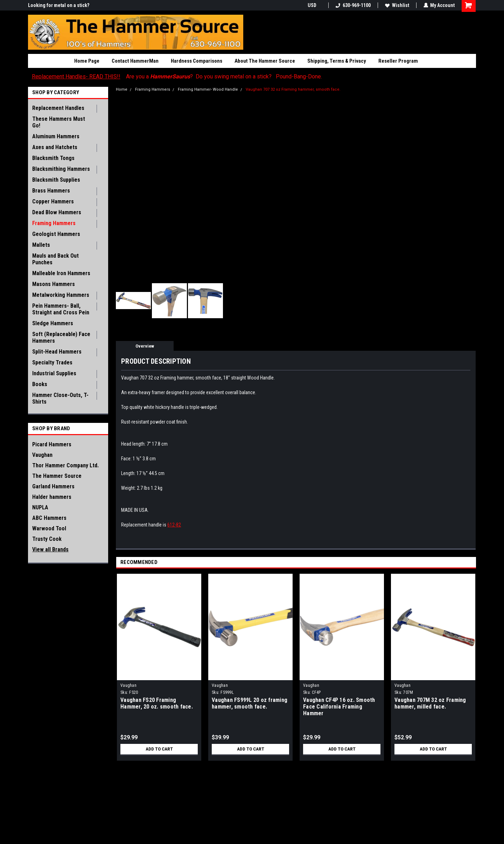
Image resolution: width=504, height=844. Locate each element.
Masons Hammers (54, 284)
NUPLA (40, 507)
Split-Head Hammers (57, 352)
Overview (145, 346)
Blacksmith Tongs (53, 158)
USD (314, 5)
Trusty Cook (47, 539)
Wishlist (397, 5)
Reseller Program (398, 61)
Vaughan (42, 455)
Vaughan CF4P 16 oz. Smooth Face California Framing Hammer (339, 707)
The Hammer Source (57, 476)
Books (40, 384)
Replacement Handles (58, 108)
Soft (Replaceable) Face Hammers (61, 337)
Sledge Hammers (53, 323)
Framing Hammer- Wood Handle (208, 89)
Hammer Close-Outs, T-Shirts (60, 398)
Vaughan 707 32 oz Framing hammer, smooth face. (293, 89)
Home (122, 89)
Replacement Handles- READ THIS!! (76, 76)
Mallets (41, 245)
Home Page (87, 61)
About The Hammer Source (265, 61)
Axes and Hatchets (55, 147)
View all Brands (50, 549)
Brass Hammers (51, 191)
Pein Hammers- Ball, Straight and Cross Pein (61, 309)
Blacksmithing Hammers (61, 169)
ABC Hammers (49, 518)
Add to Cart (159, 749)
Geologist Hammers (56, 234)
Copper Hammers (53, 201)
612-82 (174, 525)
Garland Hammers (53, 486)
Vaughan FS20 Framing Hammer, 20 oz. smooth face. (157, 703)
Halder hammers (52, 497)
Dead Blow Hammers (57, 212)
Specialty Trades (52, 362)
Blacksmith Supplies (56, 180)
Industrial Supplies (54, 373)
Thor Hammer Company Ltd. (65, 465)
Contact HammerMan (135, 61)
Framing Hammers (54, 223)
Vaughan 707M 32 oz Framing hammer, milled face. (430, 703)
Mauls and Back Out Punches (55, 259)
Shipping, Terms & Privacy (337, 61)
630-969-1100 (353, 5)
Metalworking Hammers (61, 295)
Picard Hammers (52, 444)
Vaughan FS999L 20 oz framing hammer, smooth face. (250, 703)
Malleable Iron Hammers (61, 273)
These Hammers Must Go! (59, 122)
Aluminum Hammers (56, 136)
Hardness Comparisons (197, 61)
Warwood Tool (49, 528)
